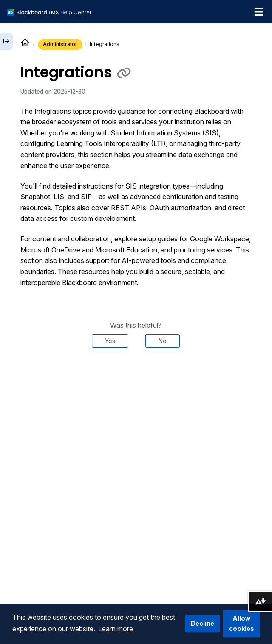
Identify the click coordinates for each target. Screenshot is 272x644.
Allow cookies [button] (242, 623)
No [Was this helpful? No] (163, 341)
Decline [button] (203, 623)
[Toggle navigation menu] (259, 12)
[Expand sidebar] (6, 41)
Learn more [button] (116, 629)
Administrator (60, 44)
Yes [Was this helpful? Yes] (110, 341)
